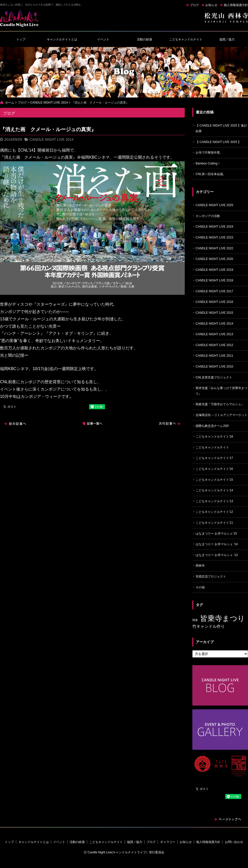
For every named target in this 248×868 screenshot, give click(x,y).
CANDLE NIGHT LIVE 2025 (214, 205)
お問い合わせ (234, 842)
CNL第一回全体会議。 (211, 174)
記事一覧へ (92, 424)
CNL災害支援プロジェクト (214, 377)
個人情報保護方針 (236, 5)
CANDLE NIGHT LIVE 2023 (214, 237)
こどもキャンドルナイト (186, 39)
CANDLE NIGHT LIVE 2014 (49, 103)
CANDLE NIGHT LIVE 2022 (214, 248)
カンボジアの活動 (208, 216)
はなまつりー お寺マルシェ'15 (216, 534)
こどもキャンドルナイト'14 (214, 490)
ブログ (194, 5)
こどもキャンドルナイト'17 (214, 458)
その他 (200, 587)
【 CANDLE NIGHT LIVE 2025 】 (218, 142)
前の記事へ (15, 424)
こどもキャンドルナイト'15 (214, 480)
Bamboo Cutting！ (208, 163)
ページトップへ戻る (228, 819)
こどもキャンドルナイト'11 (214, 523)
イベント (103, 39)
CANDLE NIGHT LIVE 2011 (214, 356)
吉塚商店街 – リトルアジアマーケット (222, 415)
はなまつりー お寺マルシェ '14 (217, 544)
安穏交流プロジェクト (211, 576)
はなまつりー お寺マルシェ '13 (217, 555)
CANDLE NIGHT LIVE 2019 (214, 270)
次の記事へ (170, 424)
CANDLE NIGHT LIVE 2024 (214, 227)
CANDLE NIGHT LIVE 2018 (214, 280)
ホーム (10, 103)
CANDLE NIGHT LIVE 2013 (214, 334)
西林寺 (200, 566)
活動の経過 (144, 39)
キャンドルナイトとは (62, 39)
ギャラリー (168, 842)
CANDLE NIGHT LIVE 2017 (214, 291)
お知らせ (211, 5)
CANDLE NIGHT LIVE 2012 (214, 345)
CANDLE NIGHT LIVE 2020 (214, 259)
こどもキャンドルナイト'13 (214, 501)
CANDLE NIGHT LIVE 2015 (214, 313)
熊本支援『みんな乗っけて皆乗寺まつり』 (221, 391)
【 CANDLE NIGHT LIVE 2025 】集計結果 (221, 128)
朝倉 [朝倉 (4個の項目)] (195, 620)
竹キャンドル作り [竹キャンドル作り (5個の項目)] (209, 626)
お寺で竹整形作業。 (209, 153)
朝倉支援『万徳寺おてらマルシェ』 (220, 404)
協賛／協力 (227, 39)
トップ (21, 39)
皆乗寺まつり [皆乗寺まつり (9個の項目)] (223, 618)
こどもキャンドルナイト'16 (214, 469)
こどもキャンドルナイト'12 (214, 512)
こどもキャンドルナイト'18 (214, 437)
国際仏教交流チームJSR (212, 426)
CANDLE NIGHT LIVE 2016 (214, 302)
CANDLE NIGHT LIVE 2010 (214, 367)
